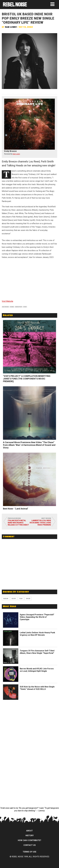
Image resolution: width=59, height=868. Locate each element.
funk (12, 307)
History (30, 836)
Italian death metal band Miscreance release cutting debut (18, 523)
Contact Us (30, 845)
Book (14, 599)
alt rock (5, 307)
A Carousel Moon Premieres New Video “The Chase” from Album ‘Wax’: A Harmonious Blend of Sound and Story (29, 445)
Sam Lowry (11, 27)
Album (6, 599)
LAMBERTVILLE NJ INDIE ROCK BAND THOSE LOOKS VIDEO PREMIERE (40, 523)
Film (21, 599)
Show (28, 599)
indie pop (19, 307)
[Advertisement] (30, 570)
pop (25, 307)
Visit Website (7, 301)
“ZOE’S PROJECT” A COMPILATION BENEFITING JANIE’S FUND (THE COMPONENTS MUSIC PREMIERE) (27, 379)
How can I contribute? (29, 840)
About (29, 831)
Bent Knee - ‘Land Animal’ (16, 509)
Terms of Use (29, 852)
